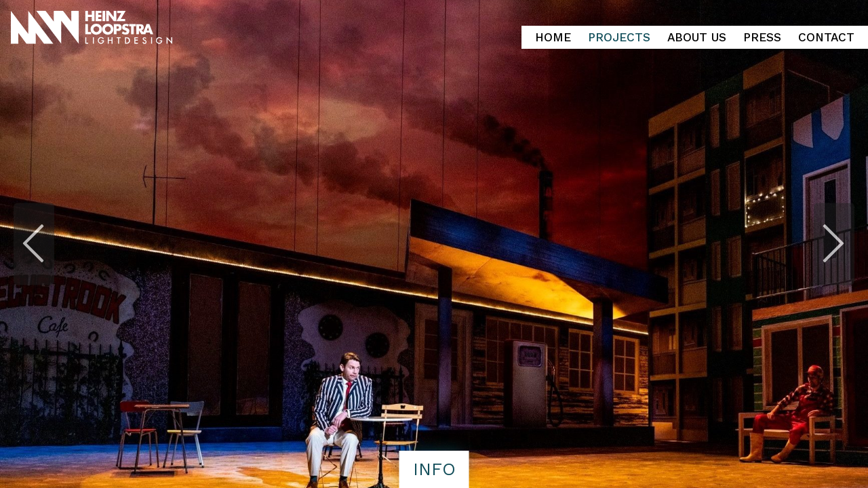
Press (762, 37)
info (434, 469)
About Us (697, 37)
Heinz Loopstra (131, 28)
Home (553, 37)
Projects (619, 37)
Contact (826, 37)
